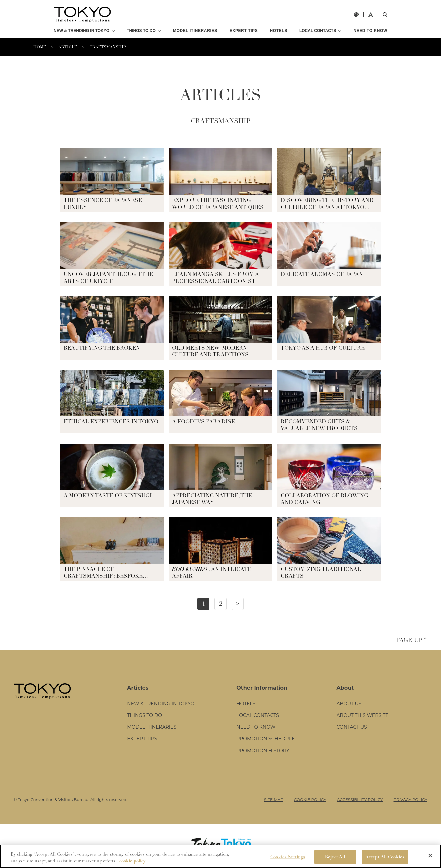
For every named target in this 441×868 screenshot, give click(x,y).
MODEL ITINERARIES (195, 31)
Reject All (335, 857)
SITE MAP (274, 799)
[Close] (430, 855)
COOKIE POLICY (310, 799)
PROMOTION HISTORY (263, 751)
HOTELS (278, 31)
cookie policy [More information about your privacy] (132, 861)
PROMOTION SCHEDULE (265, 739)
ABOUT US (349, 704)
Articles (138, 688)
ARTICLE (68, 47)
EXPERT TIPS (244, 31)
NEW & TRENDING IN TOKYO (82, 31)
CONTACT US (352, 727)
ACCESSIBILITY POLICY (360, 799)
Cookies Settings (288, 857)
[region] (220, 856)
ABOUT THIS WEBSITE (363, 715)
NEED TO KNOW (370, 31)
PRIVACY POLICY (410, 799)
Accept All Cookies (385, 857)
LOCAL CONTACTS (318, 31)
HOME (40, 47)
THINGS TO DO (141, 31)
